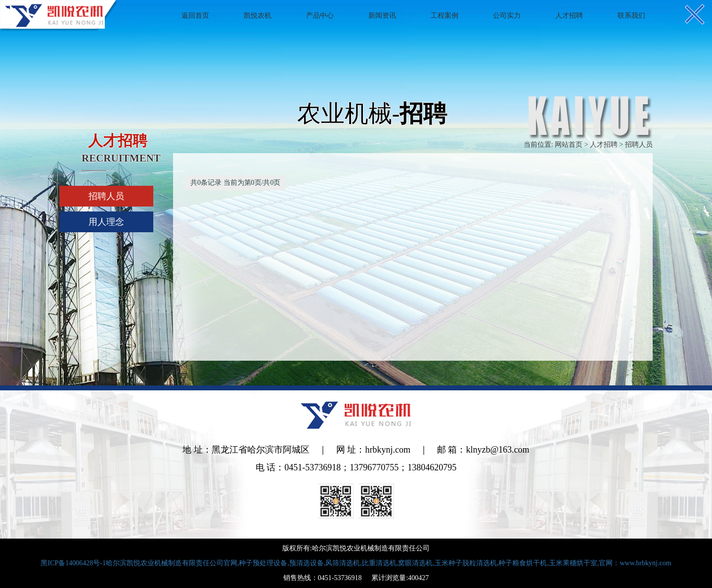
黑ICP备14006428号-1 (356, 563)
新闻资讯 (382, 16)
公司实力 (507, 16)
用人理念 (106, 222)
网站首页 (569, 145)
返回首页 (195, 16)
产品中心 (320, 16)
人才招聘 (569, 16)
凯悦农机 (258, 16)
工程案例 (445, 16)
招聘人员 (106, 196)
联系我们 (631, 16)
